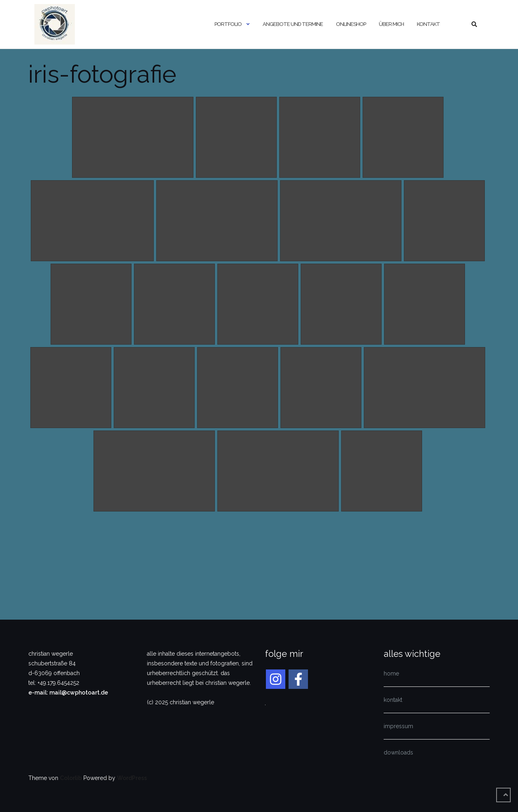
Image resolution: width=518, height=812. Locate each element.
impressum (398, 726)
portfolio (228, 24)
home (391, 673)
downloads (398, 752)
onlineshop (351, 24)
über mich (391, 24)
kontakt (428, 24)
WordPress (132, 778)
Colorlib (71, 778)
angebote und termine (293, 24)
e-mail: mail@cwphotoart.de (68, 693)
